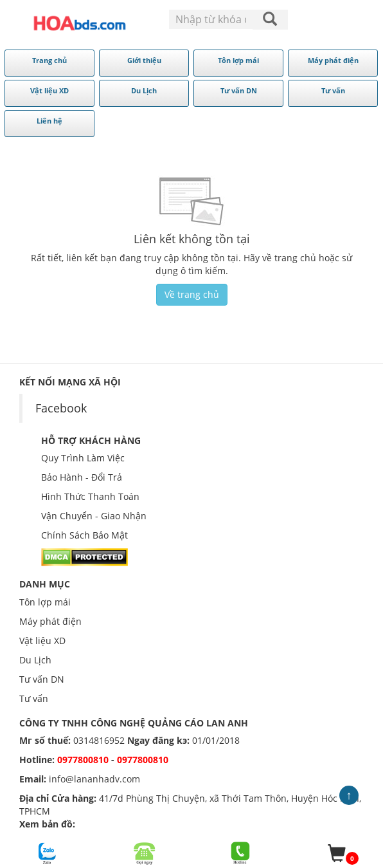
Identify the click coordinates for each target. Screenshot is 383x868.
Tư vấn (34, 698)
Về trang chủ (192, 294)
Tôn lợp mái (45, 602)
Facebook (61, 408)
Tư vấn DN (42, 679)
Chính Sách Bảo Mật (85, 535)
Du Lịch (35, 660)
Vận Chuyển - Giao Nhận (94, 516)
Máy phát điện (50, 621)
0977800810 (83, 760)
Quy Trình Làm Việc (83, 458)
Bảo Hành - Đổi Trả (82, 477)
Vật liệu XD (42, 641)
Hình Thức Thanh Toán (90, 496)
